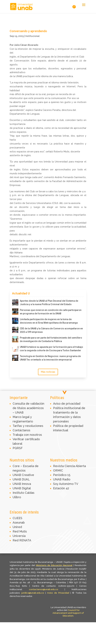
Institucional (32, 36)
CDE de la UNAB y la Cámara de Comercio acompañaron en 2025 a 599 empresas (51, 330)
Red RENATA (22, 540)
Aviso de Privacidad (59, 593)
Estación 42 (61, 488)
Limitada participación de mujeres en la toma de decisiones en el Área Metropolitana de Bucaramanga (49, 321)
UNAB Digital (22, 488)
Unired (17, 527)
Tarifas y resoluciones (28, 426)
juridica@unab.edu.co (33, 593)
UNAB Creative (23, 475)
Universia (19, 536)
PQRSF (18, 448)
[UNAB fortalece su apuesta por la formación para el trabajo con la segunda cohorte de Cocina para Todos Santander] (15, 348)
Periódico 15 (62, 475)
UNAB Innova (22, 484)
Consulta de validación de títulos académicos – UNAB (28, 408)
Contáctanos (21, 430)
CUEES (17, 518)
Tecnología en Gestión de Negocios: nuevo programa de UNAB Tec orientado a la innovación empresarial (50, 358)
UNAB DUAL (21, 479)
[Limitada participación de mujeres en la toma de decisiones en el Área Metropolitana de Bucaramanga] (15, 321)
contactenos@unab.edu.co (44, 589)
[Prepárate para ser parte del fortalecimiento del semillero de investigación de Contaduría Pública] (15, 339)
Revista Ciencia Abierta (69, 466)
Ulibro (17, 497)
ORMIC (58, 470)
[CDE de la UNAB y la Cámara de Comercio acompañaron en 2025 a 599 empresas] (15, 330)
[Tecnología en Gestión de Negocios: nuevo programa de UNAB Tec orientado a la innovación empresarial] (15, 358)
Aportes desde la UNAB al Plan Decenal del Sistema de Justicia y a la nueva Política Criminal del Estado (49, 303)
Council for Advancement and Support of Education (68, 613)
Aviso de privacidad (67, 404)
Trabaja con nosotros (27, 435)
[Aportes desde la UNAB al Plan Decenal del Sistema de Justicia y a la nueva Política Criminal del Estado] (15, 302)
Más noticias (48, 372)
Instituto (19, 493)
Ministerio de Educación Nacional (54, 565)
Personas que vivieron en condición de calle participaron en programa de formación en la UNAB (51, 312)
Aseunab (19, 522)
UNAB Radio (62, 479)
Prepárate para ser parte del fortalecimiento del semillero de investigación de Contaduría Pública (51, 339)
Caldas (30, 493)
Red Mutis (20, 531)
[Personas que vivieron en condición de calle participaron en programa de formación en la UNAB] (15, 312)
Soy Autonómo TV (66, 484)
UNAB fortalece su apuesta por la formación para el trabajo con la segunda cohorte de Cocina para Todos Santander (51, 349)
